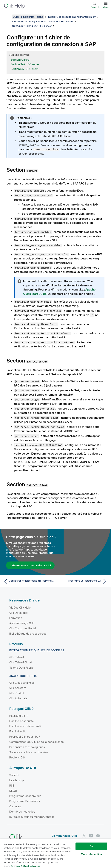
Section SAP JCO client (24, 69)
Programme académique (25, 796)
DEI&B (13, 791)
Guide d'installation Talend (28, 17)
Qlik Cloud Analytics (22, 683)
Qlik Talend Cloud (21, 662)
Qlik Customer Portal (23, 628)
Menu (106, 7)
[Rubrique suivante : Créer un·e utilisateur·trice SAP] (82, 581)
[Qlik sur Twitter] (84, 836)
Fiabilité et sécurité (22, 721)
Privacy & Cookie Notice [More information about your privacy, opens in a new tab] (26, 866)
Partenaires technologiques (27, 747)
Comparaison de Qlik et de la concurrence (37, 742)
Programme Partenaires (25, 801)
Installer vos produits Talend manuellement (72, 17)
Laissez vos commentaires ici (30, 565)
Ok (91, 846)
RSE (12, 785)
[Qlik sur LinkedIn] (91, 836)
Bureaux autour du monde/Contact (32, 817)
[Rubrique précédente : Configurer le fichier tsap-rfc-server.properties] (29, 581)
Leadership (17, 780)
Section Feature (20, 60)
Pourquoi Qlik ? (19, 716)
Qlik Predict (17, 693)
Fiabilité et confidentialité (25, 726)
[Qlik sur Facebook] (98, 836)
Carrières (15, 806)
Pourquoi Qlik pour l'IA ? (25, 737)
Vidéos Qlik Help (20, 607)
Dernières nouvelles (22, 811)
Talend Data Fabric (21, 667)
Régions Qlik (17, 757)
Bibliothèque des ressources (28, 633)
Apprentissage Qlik (22, 623)
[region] (55, 853)
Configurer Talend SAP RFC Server (32, 26)
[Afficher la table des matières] (7, 17)
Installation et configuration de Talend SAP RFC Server (43, 21)
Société (14, 775)
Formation (16, 618)
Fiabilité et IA (17, 731)
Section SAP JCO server (25, 64)
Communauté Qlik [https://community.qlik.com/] (64, 836)
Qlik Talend (17, 657)
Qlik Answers (18, 688)
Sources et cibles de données (29, 752)
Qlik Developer (19, 613)
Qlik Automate (18, 698)
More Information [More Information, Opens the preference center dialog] (91, 854)
